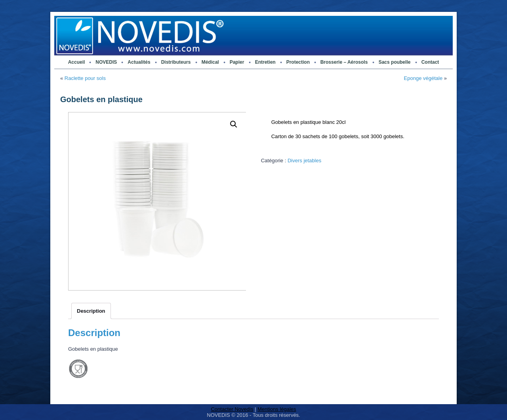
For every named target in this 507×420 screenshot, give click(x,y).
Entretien (265, 62)
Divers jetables (304, 161)
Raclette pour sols (85, 78)
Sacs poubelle (395, 62)
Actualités (139, 62)
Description (91, 311)
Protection (298, 62)
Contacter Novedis (232, 409)
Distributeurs (176, 62)
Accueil (77, 62)
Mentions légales (277, 409)
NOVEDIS (106, 62)
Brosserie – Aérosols (344, 62)
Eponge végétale (423, 78)
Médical (210, 62)
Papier (237, 62)
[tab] (91, 311)
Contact (430, 62)
